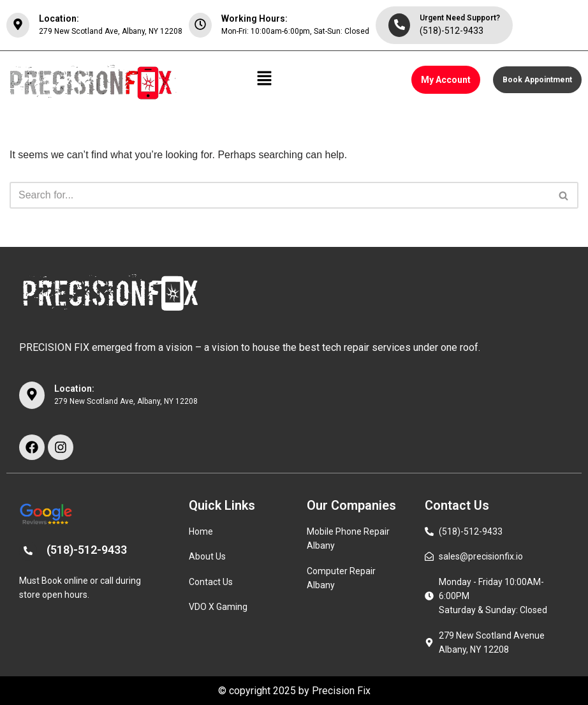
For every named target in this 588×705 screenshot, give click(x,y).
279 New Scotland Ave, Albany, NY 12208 (111, 31)
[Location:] (18, 25)
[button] (265, 80)
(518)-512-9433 (452, 31)
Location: (59, 19)
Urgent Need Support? (460, 18)
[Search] (280, 195)
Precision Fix (341, 691)
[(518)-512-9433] (28, 551)
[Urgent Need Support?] (399, 25)
